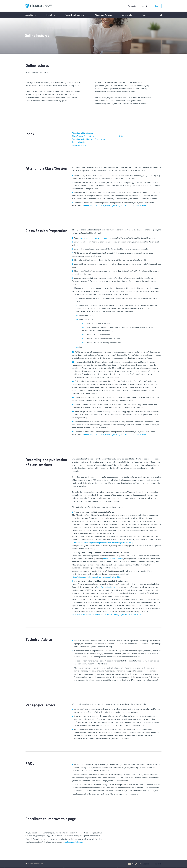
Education (51, 15)
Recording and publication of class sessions (90, 139)
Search (159, 15)
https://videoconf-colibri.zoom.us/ (94, 238)
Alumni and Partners (103, 15)
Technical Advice (79, 142)
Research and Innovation (75, 15)
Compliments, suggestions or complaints (145, 864)
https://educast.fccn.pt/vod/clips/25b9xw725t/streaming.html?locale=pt (104, 542)
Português (132, 6)
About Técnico (31, 15)
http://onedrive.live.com (113, 559)
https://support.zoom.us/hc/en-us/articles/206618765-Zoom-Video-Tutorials (116, 206)
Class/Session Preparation (83, 136)
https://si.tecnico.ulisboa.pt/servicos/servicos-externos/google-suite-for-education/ (107, 614)
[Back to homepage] (27, 864)
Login (157, 6)
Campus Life (127, 15)
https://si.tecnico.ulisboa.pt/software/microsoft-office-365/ (96, 577)
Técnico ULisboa (39, 6)
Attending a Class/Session (83, 133)
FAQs (121, 136)
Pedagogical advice (80, 145)
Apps (143, 6)
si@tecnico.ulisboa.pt (74, 842)
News (144, 15)
